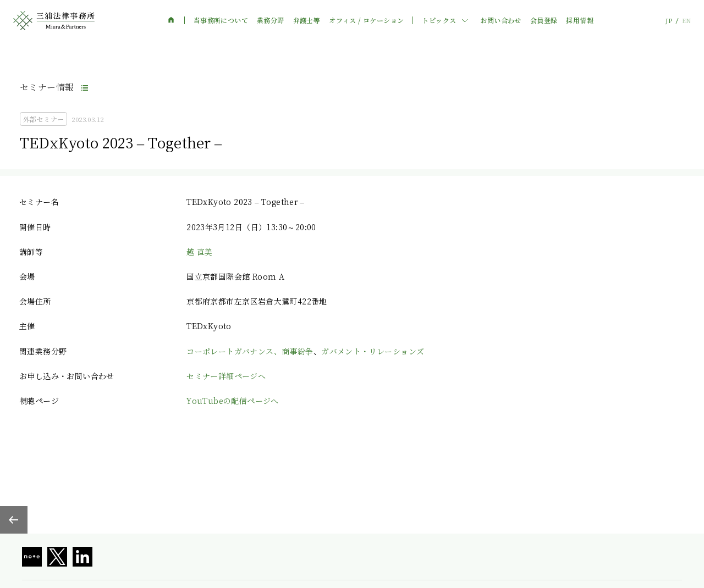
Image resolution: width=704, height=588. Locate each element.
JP (669, 21)
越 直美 (200, 252)
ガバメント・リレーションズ (373, 351)
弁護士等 (307, 20)
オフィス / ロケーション (366, 20)
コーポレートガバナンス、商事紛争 (250, 351)
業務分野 (271, 20)
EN (686, 21)
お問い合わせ (501, 20)
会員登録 (544, 20)
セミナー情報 (47, 87)
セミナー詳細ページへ (226, 376)
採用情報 (580, 20)
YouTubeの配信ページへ (233, 401)
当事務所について (221, 20)
